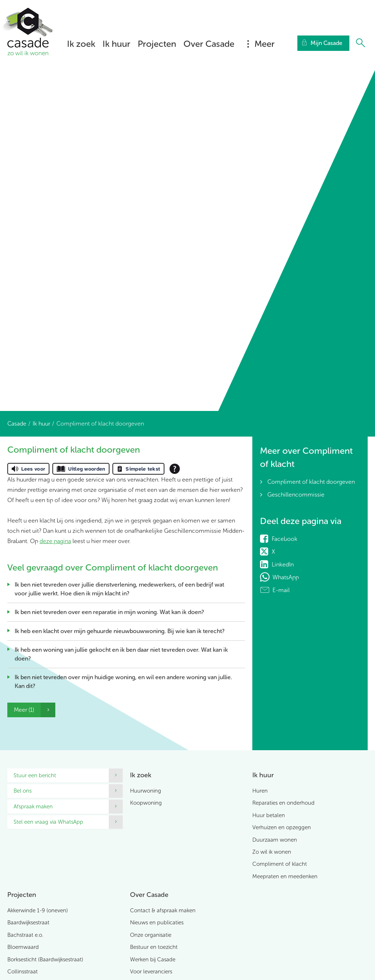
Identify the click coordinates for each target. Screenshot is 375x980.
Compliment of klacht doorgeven (311, 482)
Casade (17, 424)
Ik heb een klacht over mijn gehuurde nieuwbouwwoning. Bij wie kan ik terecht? (120, 631)
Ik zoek (81, 44)
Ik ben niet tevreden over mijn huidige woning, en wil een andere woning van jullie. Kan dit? (123, 682)
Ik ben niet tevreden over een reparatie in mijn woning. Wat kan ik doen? (109, 612)
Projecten (157, 44)
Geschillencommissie (296, 495)
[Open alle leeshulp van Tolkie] (175, 469)
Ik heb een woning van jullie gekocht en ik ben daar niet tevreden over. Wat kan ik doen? (121, 654)
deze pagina (55, 541)
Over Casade (209, 44)
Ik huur (116, 44)
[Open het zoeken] (360, 43)
